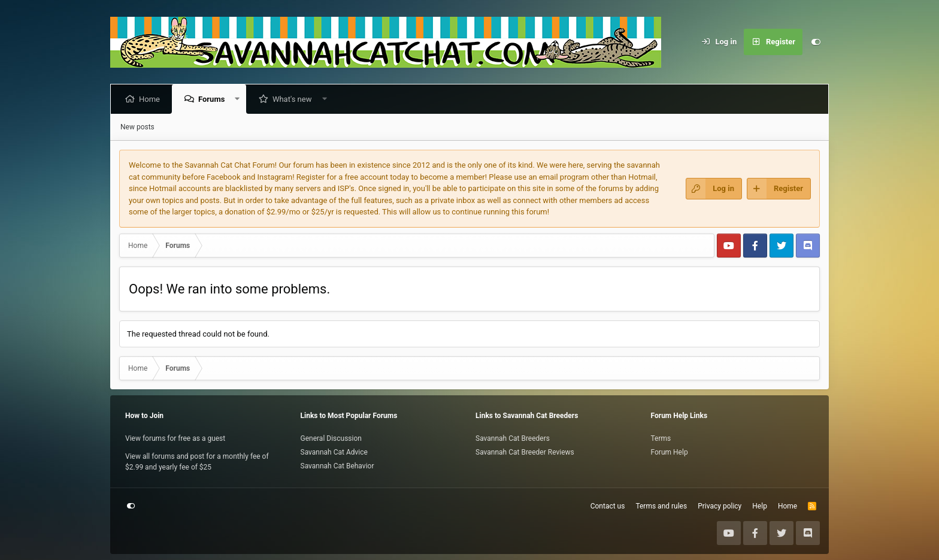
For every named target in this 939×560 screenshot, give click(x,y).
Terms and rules (661, 506)
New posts (137, 127)
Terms (661, 438)
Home (152, 99)
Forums (214, 99)
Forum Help (670, 452)
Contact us (608, 506)
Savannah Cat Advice (334, 452)
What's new (295, 99)
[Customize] (816, 42)
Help (760, 506)
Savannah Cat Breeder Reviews (525, 452)
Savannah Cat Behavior (337, 466)
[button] (240, 99)
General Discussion (331, 438)
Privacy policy (720, 506)
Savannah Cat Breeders (513, 438)
